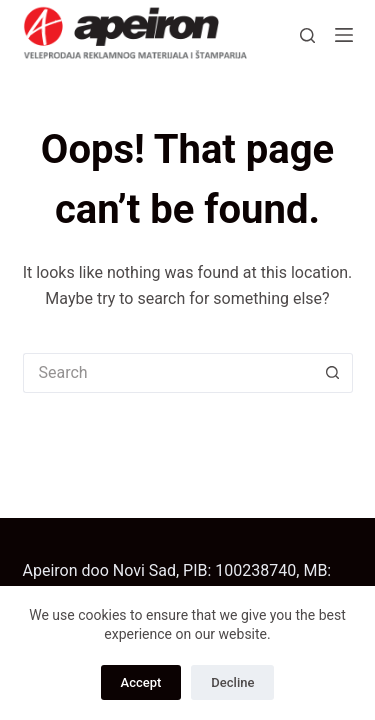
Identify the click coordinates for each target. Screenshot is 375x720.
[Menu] (344, 35)
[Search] (307, 35)
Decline (232, 682)
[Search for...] (168, 373)
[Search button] (333, 373)
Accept (141, 682)
